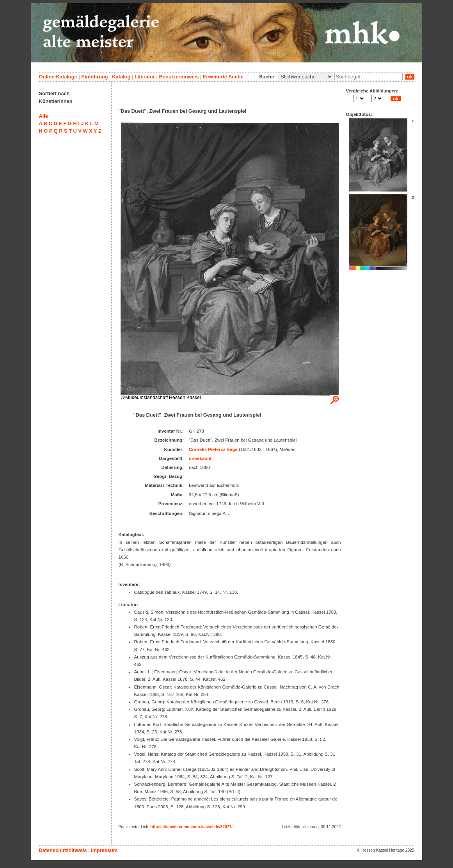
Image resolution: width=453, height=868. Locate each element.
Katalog (121, 77)
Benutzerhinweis (179, 77)
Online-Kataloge (58, 77)
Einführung (94, 77)
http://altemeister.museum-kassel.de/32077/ (191, 827)
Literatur (145, 77)
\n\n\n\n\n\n (306, 77)
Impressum (104, 850)
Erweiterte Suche (223, 77)
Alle (44, 116)
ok (410, 77)
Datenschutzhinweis (63, 850)
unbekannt (200, 458)
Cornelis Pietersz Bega (213, 449)
